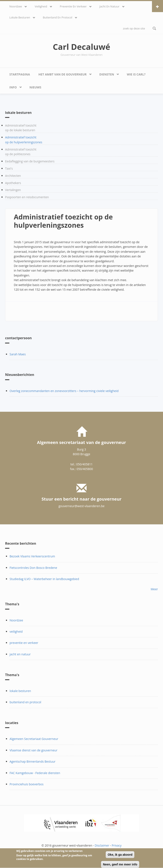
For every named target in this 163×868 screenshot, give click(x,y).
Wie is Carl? (136, 74)
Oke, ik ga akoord (120, 857)
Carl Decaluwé (82, 47)
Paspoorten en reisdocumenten (27, 197)
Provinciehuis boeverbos (27, 784)
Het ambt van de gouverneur (64, 73)
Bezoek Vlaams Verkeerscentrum (32, 556)
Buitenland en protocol (59, 17)
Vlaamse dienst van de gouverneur (33, 750)
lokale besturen (21, 17)
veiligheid (42, 6)
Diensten (108, 73)
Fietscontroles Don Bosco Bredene (33, 568)
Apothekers (13, 183)
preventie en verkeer (24, 643)
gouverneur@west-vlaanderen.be (82, 506)
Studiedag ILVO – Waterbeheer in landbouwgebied (44, 579)
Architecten (13, 176)
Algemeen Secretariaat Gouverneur (34, 739)
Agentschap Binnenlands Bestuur (32, 761)
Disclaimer (102, 845)
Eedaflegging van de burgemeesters (30, 161)
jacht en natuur (20, 654)
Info (14, 86)
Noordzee (17, 6)
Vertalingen (13, 190)
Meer (154, 589)
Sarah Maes (18, 354)
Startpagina (20, 74)
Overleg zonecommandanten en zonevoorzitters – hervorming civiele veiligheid (64, 391)
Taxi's (9, 168)
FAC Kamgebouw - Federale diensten (35, 773)
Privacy (117, 845)
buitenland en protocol (25, 702)
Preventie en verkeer (74, 6)
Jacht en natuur (110, 6)
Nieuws (35, 87)
